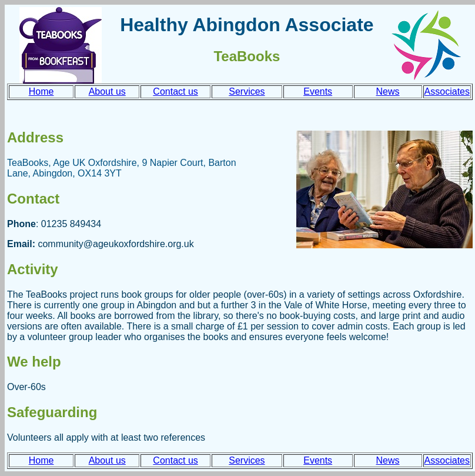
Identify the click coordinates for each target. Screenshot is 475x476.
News (388, 91)
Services (247, 91)
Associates (447, 91)
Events (318, 91)
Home (41, 91)
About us (107, 91)
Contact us (175, 91)
